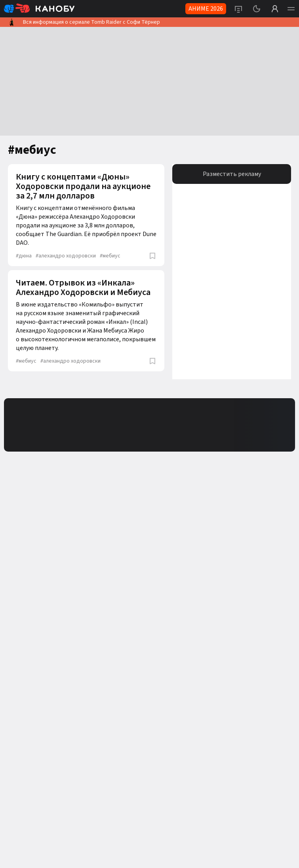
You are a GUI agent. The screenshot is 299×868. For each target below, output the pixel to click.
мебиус (110, 256)
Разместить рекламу (232, 174)
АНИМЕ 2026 (206, 9)
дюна (24, 256)
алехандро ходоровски (66, 256)
